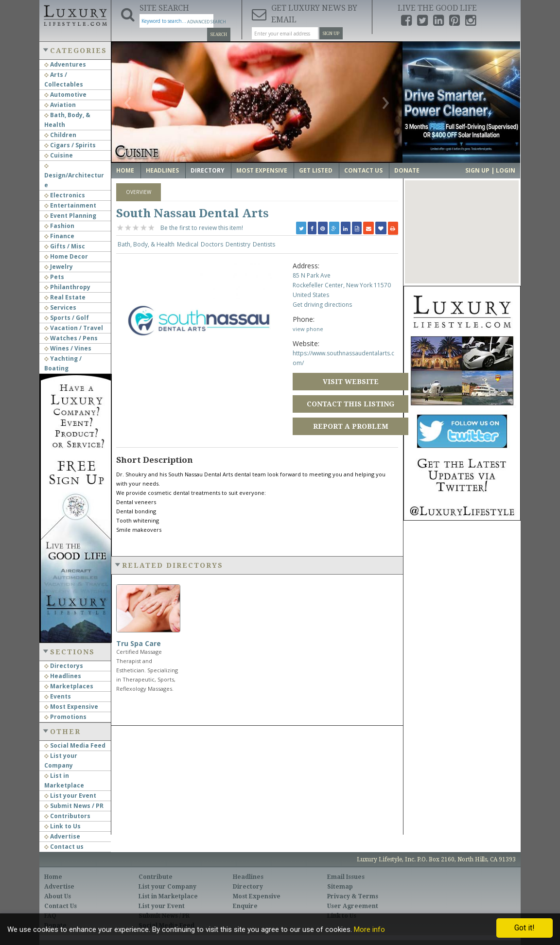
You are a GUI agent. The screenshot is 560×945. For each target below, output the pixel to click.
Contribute (156, 877)
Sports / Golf (67, 318)
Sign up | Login (490, 170)
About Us (58, 896)
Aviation (60, 105)
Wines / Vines (68, 348)
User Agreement (353, 906)
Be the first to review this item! (202, 228)
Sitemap (340, 887)
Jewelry (59, 267)
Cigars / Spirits (70, 145)
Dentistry (238, 244)
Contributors (67, 816)
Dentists (264, 244)
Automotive (65, 95)
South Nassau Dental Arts (192, 213)
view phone (308, 329)
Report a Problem (351, 426)
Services (60, 307)
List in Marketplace (168, 896)
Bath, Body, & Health (146, 244)
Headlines (63, 676)
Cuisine (59, 155)
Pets (54, 277)
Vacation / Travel (74, 328)
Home (125, 170)
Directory (208, 170)
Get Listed (316, 170)
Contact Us (363, 170)
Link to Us (62, 826)
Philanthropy (67, 287)
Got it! (525, 928)
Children (60, 135)
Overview (139, 192)
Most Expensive (71, 707)
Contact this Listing (350, 404)
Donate (407, 170)
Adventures (65, 64)
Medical (188, 244)
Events (58, 696)
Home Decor (66, 256)
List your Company (167, 887)
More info (369, 929)
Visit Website (351, 382)
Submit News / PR (74, 806)
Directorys (64, 666)
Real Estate (65, 297)
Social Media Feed (75, 745)
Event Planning (70, 216)
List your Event (70, 796)
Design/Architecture (74, 176)
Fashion (59, 226)
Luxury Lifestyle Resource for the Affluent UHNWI (75, 15)
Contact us (64, 847)
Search (219, 35)
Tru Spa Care (139, 643)
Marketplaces (69, 686)
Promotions (65, 717)
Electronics (65, 195)
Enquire (245, 906)
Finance (59, 236)
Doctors (212, 244)
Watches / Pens (71, 338)
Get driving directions (322, 305)
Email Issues (346, 877)
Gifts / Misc (65, 246)
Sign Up (331, 34)
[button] (462, 223)
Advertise (62, 836)
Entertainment (70, 205)
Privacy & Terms (353, 896)
